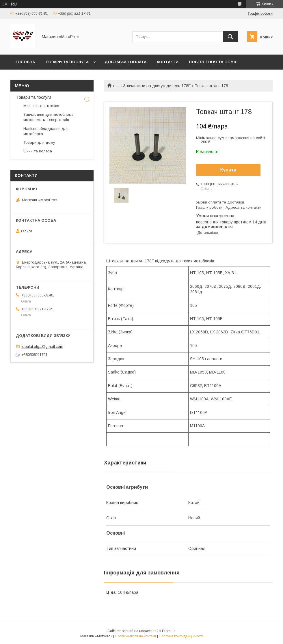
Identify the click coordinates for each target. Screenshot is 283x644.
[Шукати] (230, 37)
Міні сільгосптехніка (41, 106)
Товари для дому (39, 142)
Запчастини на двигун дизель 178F (157, 86)
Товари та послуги (67, 62)
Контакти (168, 62)
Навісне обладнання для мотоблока (46, 131)
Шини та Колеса (38, 151)
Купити (228, 170)
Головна (25, 62)
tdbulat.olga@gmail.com (42, 347)
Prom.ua (169, 631)
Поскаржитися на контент (136, 636)
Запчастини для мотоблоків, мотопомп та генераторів (49, 117)
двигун (137, 261)
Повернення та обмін (213, 62)
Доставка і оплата (125, 62)
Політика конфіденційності (181, 636)
